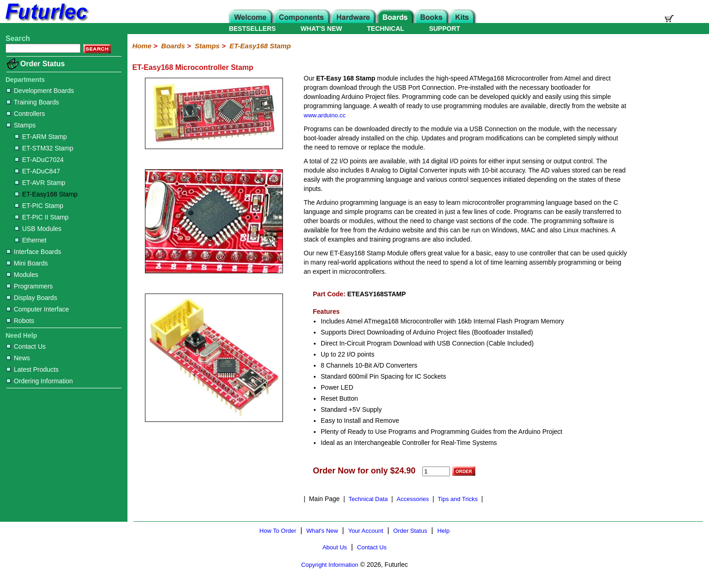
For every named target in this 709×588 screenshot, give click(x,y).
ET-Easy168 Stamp (46, 194)
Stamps (21, 125)
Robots (20, 321)
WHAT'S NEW (321, 29)
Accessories (413, 499)
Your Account (366, 531)
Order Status (43, 64)
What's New (322, 531)
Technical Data (368, 499)
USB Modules (38, 229)
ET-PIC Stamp (39, 206)
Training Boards (33, 102)
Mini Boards (27, 263)
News (18, 358)
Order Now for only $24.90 (364, 471)
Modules (22, 275)
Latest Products (32, 369)
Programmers (30, 286)
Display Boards (32, 298)
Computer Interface (38, 309)
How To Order (278, 531)
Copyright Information (330, 565)
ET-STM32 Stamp (44, 148)
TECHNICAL (386, 29)
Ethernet (31, 240)
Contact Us (26, 346)
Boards (173, 46)
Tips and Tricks (458, 499)
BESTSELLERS (252, 29)
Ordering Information (40, 381)
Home (142, 46)
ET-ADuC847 (37, 171)
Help (443, 531)
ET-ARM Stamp (41, 137)
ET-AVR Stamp (40, 183)
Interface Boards (34, 252)
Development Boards (40, 91)
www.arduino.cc (325, 115)
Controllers (26, 114)
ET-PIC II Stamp (42, 217)
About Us (335, 547)
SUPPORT (444, 29)
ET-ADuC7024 (39, 160)
